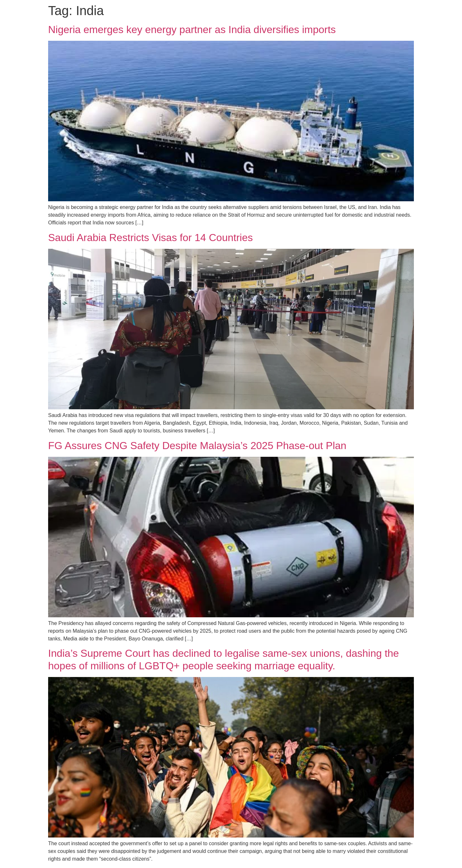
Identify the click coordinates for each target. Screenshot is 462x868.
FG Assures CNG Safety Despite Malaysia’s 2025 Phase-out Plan (197, 446)
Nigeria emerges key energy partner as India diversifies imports (192, 30)
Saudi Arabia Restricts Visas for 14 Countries (150, 238)
